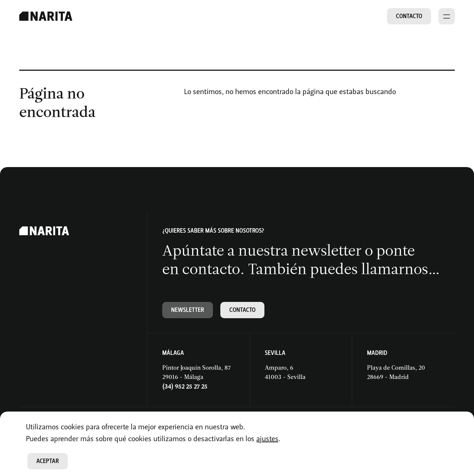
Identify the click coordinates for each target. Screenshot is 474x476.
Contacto (409, 16)
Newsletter (188, 310)
